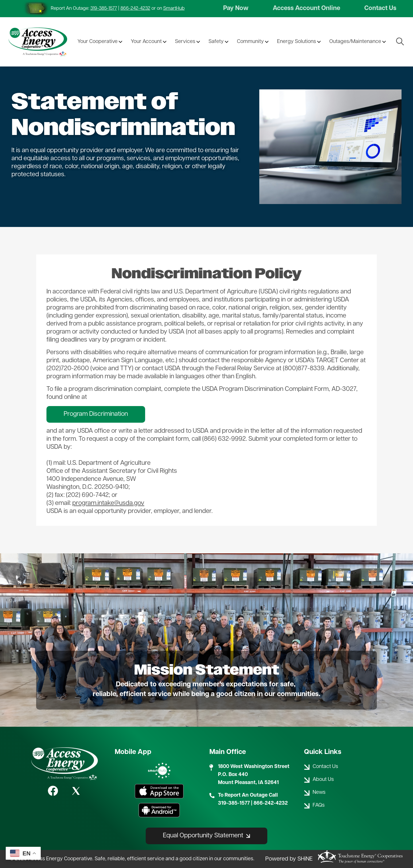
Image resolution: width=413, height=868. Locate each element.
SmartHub (174, 9)
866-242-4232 (135, 9)
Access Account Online (306, 8)
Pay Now (236, 8)
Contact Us (380, 8)
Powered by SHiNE (289, 859)
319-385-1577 (104, 9)
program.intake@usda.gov (108, 503)
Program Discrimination (96, 414)
